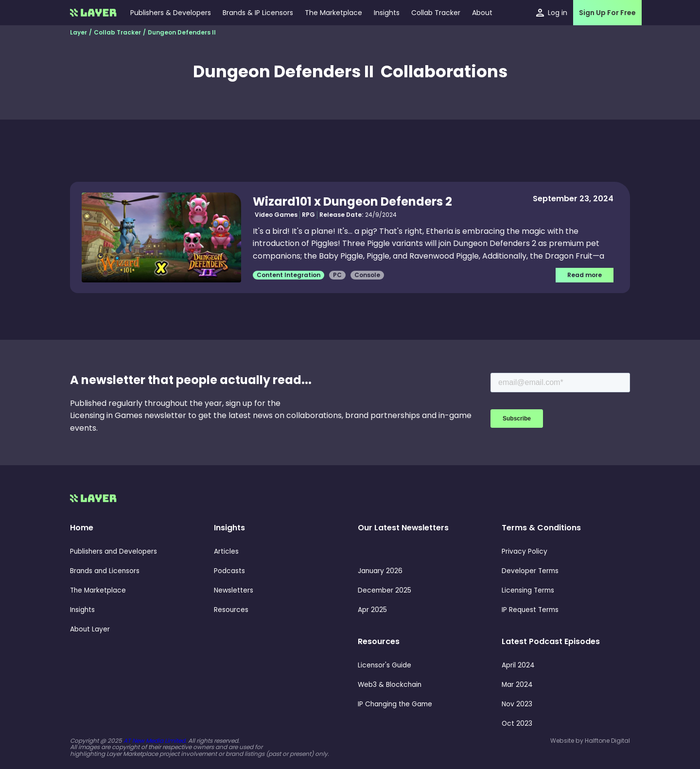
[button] (387, 13)
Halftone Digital (607, 741)
